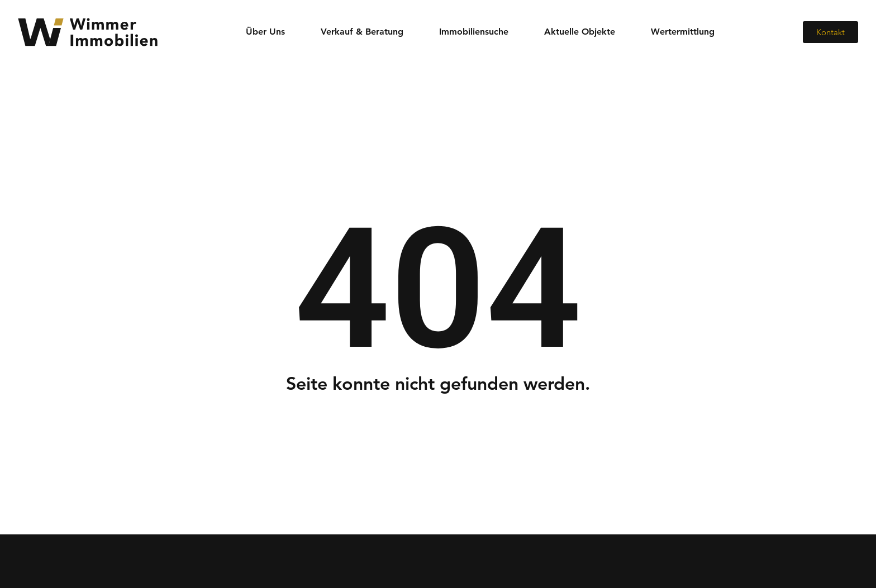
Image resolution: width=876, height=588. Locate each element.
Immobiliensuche (474, 32)
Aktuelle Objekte (580, 32)
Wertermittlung (683, 32)
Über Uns (265, 32)
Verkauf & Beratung (362, 32)
